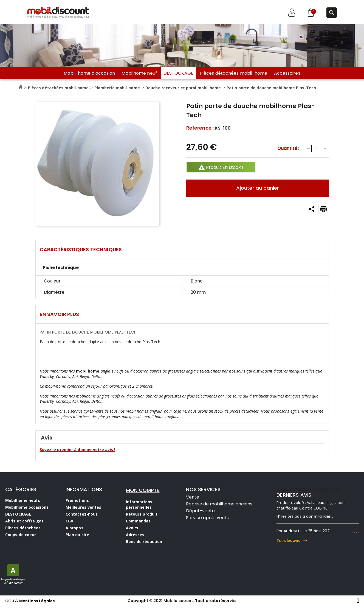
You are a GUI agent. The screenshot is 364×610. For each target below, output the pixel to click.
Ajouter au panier (258, 188)
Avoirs (132, 528)
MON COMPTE (143, 490)
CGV (69, 521)
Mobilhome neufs (23, 500)
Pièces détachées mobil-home (234, 73)
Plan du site (77, 535)
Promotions (77, 500)
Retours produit (142, 514)
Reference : (200, 128)
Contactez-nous (82, 514)
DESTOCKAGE (178, 73)
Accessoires (287, 73)
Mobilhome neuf (139, 73)
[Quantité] (316, 149)
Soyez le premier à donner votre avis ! (78, 450)
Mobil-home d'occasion (89, 73)
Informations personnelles (139, 504)
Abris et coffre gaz (24, 521)
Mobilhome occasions (27, 507)
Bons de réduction (144, 542)
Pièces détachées (23, 528)
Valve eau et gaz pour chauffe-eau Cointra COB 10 (311, 505)
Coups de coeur (21, 535)
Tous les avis (292, 540)
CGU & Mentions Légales (30, 601)
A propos (74, 528)
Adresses (135, 535)
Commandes (138, 521)
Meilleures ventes (84, 507)
